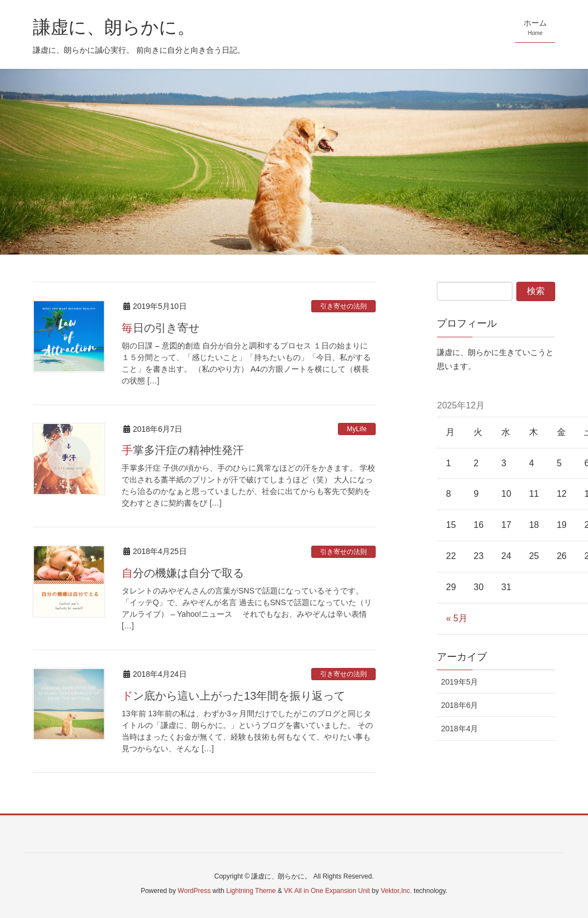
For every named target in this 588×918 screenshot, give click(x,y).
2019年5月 (459, 682)
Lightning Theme (251, 891)
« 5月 (456, 618)
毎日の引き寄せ (161, 328)
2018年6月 (459, 705)
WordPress (194, 891)
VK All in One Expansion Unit (327, 891)
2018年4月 (459, 729)
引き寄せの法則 (343, 306)
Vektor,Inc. (396, 891)
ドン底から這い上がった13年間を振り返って (233, 696)
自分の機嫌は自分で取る (183, 573)
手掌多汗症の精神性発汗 (183, 450)
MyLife (357, 429)
